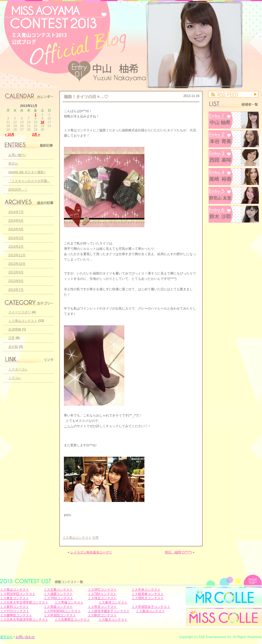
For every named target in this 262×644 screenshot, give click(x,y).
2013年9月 (16, 272)
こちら (69, 426)
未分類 (13, 347)
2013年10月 (17, 264)
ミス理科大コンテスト (148, 598)
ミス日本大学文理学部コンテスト (24, 602)
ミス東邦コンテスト (14, 607)
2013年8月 (16, 281)
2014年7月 (16, 212)
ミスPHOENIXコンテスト (62, 611)
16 (42, 122)
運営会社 (6, 637)
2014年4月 (16, 229)
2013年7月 (16, 290)
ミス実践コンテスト (58, 607)
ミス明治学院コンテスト (18, 594)
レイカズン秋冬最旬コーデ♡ (91, 552)
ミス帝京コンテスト (102, 607)
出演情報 (15, 329)
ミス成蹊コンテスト (58, 594)
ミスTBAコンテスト (102, 594)
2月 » (36, 135)
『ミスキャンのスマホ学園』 (29, 181)
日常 (96, 538)
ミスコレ (15, 378)
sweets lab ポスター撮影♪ (27, 172)
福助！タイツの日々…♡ (86, 97)
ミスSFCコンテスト (102, 590)
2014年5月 (16, 221)
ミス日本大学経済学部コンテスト (24, 620)
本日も (13, 163)
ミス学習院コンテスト (60, 615)
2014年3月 (16, 238)
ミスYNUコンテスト (58, 598)
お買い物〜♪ (17, 155)
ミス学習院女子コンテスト (151, 607)
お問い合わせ (25, 637)
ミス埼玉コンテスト (102, 598)
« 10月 (10, 135)
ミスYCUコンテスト (15, 611)
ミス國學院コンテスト (16, 615)
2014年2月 (16, 247)
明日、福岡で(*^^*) (178, 552)
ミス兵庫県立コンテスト (72, 620)
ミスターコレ (18, 369)
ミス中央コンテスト (146, 590)
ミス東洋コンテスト (113, 602)
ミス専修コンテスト (69, 602)
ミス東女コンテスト (14, 598)
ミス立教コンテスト (58, 590)
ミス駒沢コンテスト (102, 615)
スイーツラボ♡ (20, 312)
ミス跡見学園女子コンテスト (109, 611)
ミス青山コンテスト (77, 538)
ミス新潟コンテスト (150, 611)
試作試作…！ (18, 189)
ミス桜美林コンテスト (148, 594)
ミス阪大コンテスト (113, 620)
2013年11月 (17, 255)
